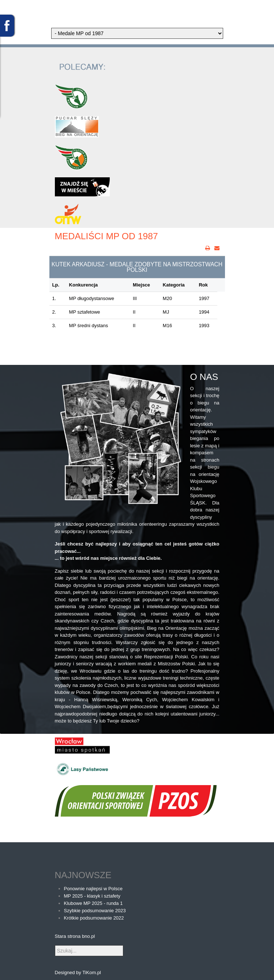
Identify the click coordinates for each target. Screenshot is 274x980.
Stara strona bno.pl (75, 936)
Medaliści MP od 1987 (106, 236)
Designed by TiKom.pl (78, 972)
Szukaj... (55, 945)
